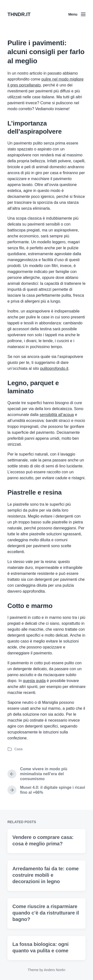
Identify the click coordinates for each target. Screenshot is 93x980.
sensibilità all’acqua (57, 415)
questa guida (34, 681)
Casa (18, 749)
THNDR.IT (19, 14)
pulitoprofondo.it (54, 368)
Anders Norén (55, 970)
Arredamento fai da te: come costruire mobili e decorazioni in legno (46, 896)
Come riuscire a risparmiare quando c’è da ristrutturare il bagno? (46, 934)
